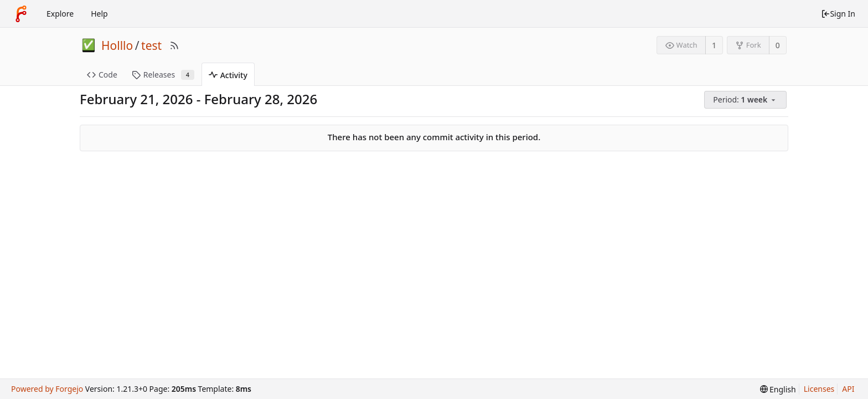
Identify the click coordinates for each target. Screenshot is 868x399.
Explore (60, 14)
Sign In (838, 14)
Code (102, 75)
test (151, 45)
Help (99, 14)
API (848, 389)
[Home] (21, 14)
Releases (163, 75)
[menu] (746, 100)
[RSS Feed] (174, 45)
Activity (228, 75)
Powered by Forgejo (47, 389)
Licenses (819, 389)
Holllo (117, 45)
